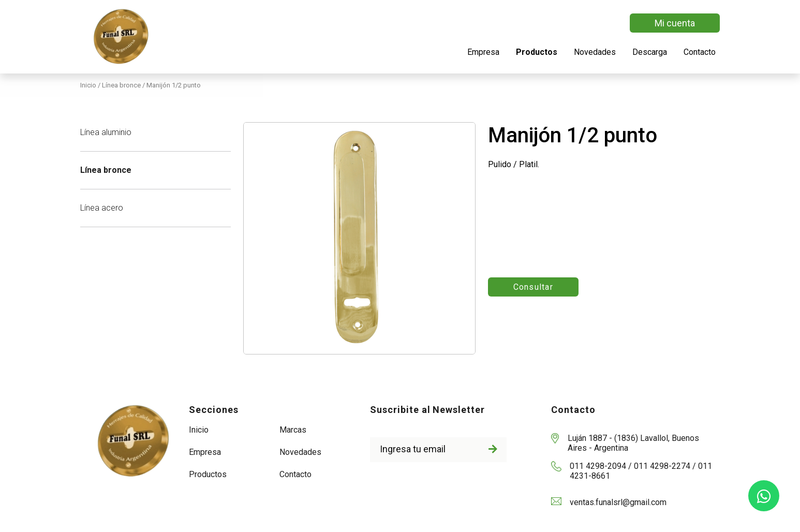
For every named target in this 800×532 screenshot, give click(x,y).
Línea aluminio (106, 132)
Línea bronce (106, 170)
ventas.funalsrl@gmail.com (618, 502)
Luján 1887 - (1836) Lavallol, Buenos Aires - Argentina (633, 443)
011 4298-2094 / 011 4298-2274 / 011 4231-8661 (641, 471)
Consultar (534, 287)
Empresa (483, 52)
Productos (537, 52)
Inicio (89, 85)
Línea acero (102, 208)
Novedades (595, 52)
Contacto (700, 52)
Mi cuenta (675, 23)
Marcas (293, 430)
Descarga (650, 52)
